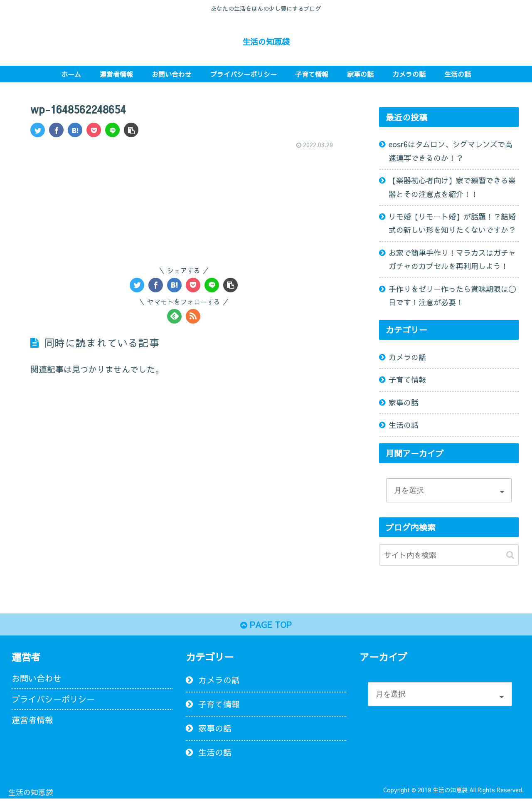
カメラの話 (407, 357)
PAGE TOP (266, 625)
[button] (510, 555)
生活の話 (404, 425)
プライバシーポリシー (53, 700)
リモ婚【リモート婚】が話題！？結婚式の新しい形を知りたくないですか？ (452, 223)
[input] (449, 555)
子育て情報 (407, 379)
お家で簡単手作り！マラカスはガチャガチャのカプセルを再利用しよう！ (452, 259)
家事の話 (404, 402)
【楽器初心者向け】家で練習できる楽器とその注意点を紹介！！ (452, 187)
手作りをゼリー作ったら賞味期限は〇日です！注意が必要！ (452, 295)
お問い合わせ (37, 679)
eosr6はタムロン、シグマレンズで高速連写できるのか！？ (451, 151)
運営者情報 (32, 721)
